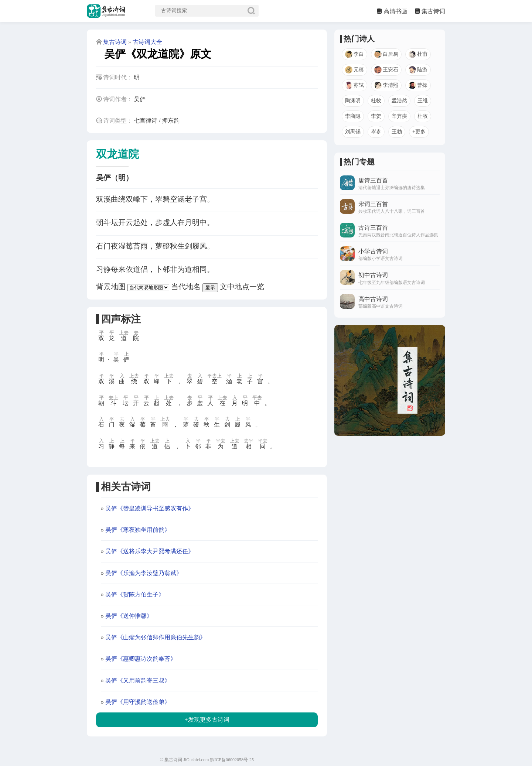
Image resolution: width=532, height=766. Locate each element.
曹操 (418, 85)
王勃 (397, 132)
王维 (423, 101)
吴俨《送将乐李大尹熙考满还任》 (150, 551)
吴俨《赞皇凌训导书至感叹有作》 (150, 508)
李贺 (376, 116)
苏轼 (354, 85)
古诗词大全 (147, 42)
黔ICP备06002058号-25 (232, 760)
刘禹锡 (353, 132)
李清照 (386, 85)
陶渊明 (353, 101)
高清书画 (395, 11)
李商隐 (353, 116)
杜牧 (376, 101)
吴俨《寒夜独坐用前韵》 (138, 530)
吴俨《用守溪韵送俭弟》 (138, 702)
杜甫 (418, 54)
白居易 (386, 54)
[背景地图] (148, 288)
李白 (354, 54)
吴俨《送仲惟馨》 (129, 616)
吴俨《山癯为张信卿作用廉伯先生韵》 (156, 637)
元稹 (354, 70)
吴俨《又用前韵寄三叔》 (138, 680)
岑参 (376, 132)
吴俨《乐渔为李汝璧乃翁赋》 (144, 573)
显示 (210, 288)
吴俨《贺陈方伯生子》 (135, 594)
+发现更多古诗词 (207, 720)
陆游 (418, 70)
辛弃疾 (399, 116)
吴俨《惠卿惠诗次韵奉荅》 (141, 659)
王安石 (386, 70)
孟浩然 (399, 101)
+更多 (419, 132)
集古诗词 (433, 11)
